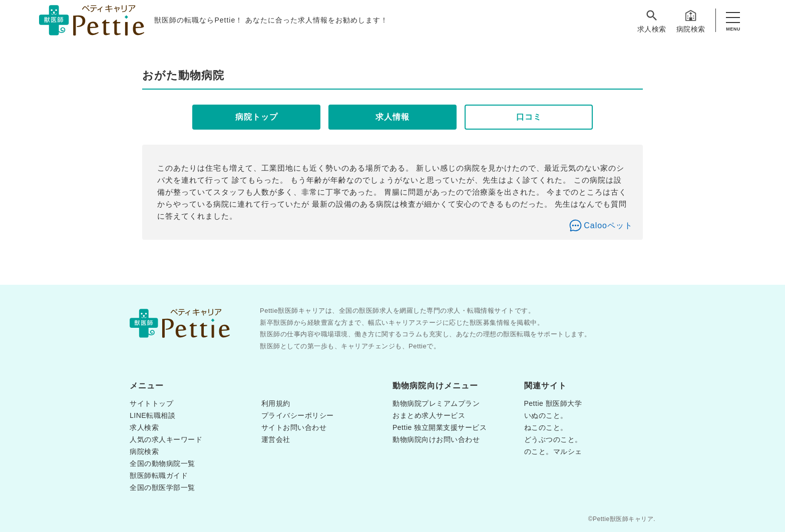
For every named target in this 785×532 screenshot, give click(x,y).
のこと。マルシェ (553, 451)
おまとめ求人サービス (429, 415)
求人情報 (392, 117)
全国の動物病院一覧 (162, 463)
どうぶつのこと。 (553, 439)
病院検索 (691, 21)
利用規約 (276, 403)
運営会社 (276, 439)
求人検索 (652, 21)
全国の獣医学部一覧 (162, 487)
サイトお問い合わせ (294, 427)
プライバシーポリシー (298, 415)
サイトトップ (151, 403)
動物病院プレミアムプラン (436, 403)
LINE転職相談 (152, 415)
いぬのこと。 (546, 415)
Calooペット (608, 225)
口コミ (529, 117)
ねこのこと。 (546, 427)
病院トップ (257, 117)
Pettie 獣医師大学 (553, 403)
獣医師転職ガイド (159, 475)
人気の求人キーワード (166, 439)
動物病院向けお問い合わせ (436, 439)
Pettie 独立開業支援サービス (440, 427)
